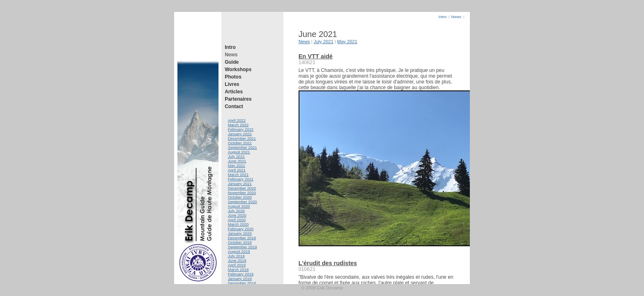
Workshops (238, 69)
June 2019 (237, 260)
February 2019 (241, 274)
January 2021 (240, 184)
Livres (232, 84)
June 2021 (237, 161)
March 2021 (238, 175)
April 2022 (237, 120)
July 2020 (236, 211)
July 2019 (236, 256)
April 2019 (237, 265)
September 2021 (243, 147)
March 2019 (238, 269)
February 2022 (241, 129)
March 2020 (238, 224)
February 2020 (241, 229)
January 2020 (240, 233)
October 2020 (240, 197)
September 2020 (243, 202)
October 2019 (240, 242)
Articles (234, 92)
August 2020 (239, 206)
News (231, 55)
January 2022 (240, 134)
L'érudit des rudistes (328, 263)
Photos (233, 77)
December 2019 (242, 238)
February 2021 (241, 179)
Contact (234, 106)
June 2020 (237, 215)
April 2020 (237, 220)
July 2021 (236, 156)
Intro (230, 47)
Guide (232, 62)
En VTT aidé (316, 56)
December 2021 (242, 138)
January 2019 (240, 279)
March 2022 (238, 125)
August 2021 (239, 152)
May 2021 (237, 165)
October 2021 (240, 143)
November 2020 (242, 193)
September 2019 (243, 247)
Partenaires (238, 99)
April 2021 (237, 170)
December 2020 (242, 188)
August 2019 (239, 251)
